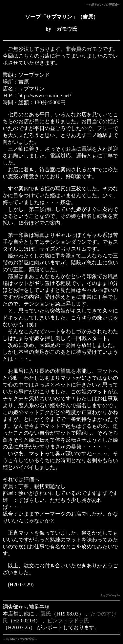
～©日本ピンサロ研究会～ (103, 5)
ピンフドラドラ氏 (68, 621)
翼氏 (46, 614)
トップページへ (110, 596)
